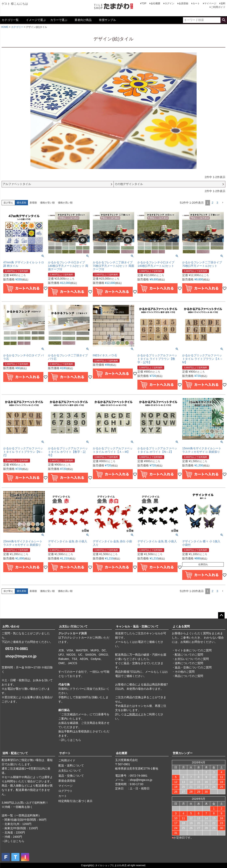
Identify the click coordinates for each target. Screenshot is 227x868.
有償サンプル (107, 20)
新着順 (33, 203)
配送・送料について (71, 765)
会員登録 (183, 3)
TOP (144, 3)
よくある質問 (181, 626)
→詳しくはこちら (70, 740)
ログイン (169, 3)
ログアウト (65, 791)
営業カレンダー (183, 753)
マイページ (210, 3)
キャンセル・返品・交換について (137, 626)
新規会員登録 (67, 781)
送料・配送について (15, 753)
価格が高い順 (65, 203)
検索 (224, 20)
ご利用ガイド (218, 7)
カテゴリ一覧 (10, 20)
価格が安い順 (47, 203)
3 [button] (217, 203)
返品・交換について (71, 776)
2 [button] (212, 203)
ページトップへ (221, 615)
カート (196, 3)
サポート (65, 753)
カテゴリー (17, 27)
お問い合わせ (11, 626)
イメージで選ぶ (36, 20)
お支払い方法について (73, 626)
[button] (223, 203)
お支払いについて (70, 771)
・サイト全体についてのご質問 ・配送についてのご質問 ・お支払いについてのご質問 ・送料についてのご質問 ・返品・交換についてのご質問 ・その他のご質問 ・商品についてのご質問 (192, 663)
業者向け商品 (83, 20)
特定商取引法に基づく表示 (75, 801)
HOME (5, 27)
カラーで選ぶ (59, 20)
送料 (223, 3)
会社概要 (155, 3)
